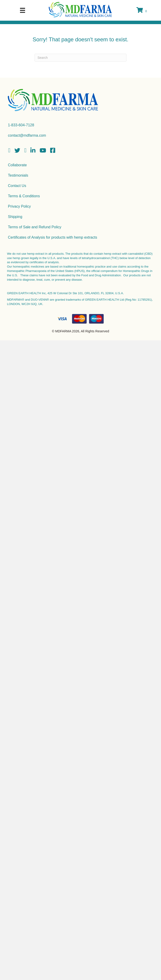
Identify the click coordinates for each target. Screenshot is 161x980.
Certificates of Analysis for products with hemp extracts (53, 237)
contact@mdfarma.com (27, 135)
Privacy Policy (20, 206)
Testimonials (18, 175)
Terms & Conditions (24, 196)
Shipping (15, 217)
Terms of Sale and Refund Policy (35, 227)
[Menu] (23, 10)
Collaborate (17, 165)
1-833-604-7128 (21, 125)
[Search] (80, 58)
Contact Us (17, 186)
